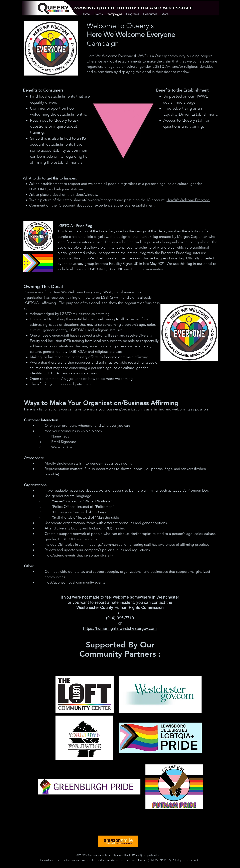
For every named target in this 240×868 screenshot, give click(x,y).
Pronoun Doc (198, 490)
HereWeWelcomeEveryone (188, 200)
